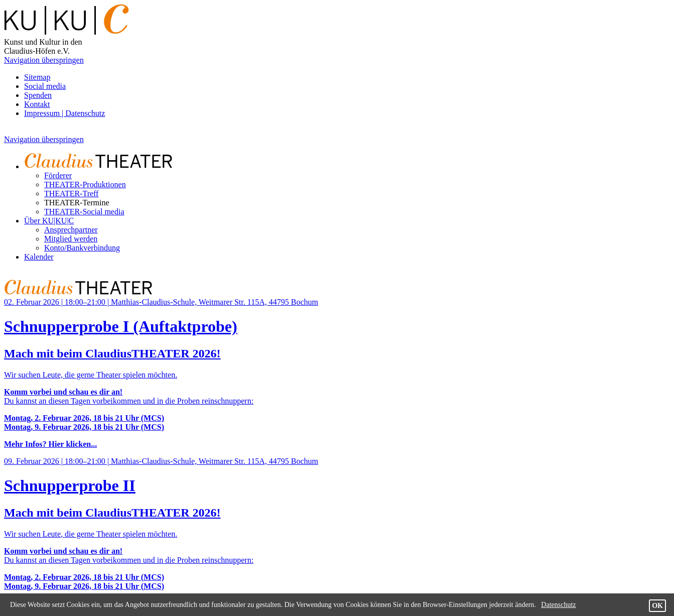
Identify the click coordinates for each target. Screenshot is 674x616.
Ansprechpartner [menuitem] (71, 230)
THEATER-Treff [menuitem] (71, 194)
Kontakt (37, 104)
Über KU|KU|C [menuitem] (49, 221)
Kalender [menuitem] (39, 257)
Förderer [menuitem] (58, 175)
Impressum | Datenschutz (64, 113)
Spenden (38, 95)
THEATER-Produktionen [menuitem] (85, 184)
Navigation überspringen (44, 60)
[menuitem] (105, 166)
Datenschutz (558, 605)
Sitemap (37, 77)
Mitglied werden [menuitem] (71, 239)
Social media (45, 86)
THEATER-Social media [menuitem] (84, 212)
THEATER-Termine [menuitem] (77, 203)
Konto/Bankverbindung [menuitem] (82, 248)
